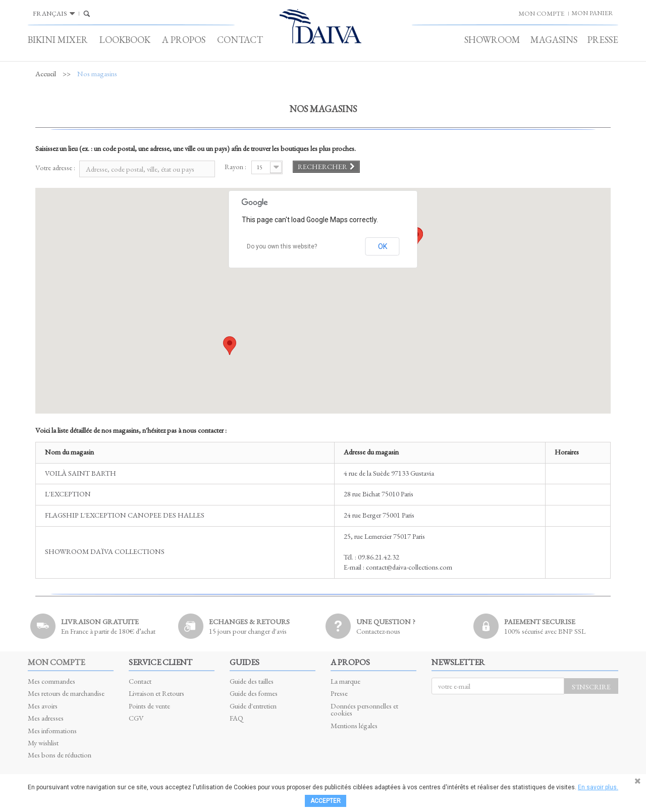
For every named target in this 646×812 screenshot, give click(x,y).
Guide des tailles (252, 681)
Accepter (326, 801)
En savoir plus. (598, 787)
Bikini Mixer (58, 40)
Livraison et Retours (156, 693)
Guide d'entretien (253, 706)
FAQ (236, 718)
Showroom (492, 40)
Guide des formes (254, 693)
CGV (136, 718)
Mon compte (56, 662)
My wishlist (43, 743)
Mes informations (52, 730)
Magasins (554, 40)
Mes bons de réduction (60, 755)
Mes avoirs (43, 706)
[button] (230, 346)
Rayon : (235, 166)
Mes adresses (46, 718)
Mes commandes (51, 681)
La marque (345, 681)
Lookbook (125, 40)
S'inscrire (591, 687)
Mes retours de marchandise (66, 693)
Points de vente (149, 706)
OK (383, 246)
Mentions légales (354, 725)
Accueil (46, 74)
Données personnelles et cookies (364, 709)
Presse (603, 40)
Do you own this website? (282, 246)
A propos (184, 40)
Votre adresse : (55, 168)
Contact (240, 40)
